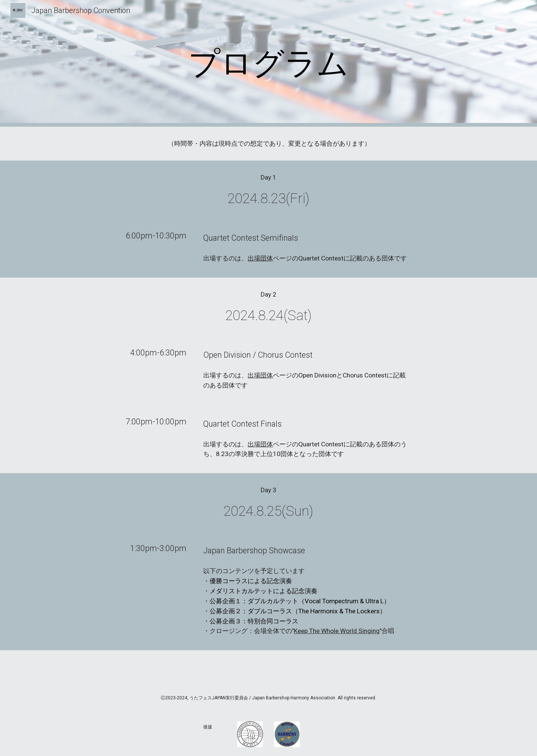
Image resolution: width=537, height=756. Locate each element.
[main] (268, 64)
